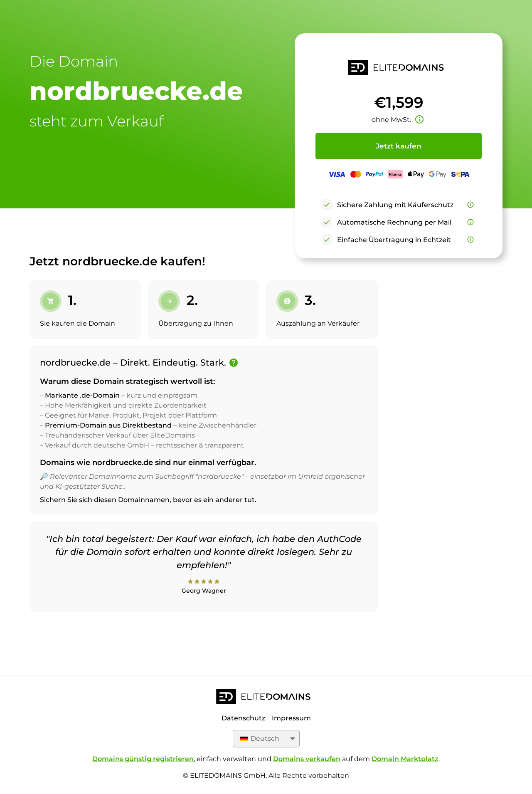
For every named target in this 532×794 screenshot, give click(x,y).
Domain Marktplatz (405, 759)
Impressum (291, 718)
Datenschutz (243, 718)
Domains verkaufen (307, 759)
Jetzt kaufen (399, 146)
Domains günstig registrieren (143, 759)
